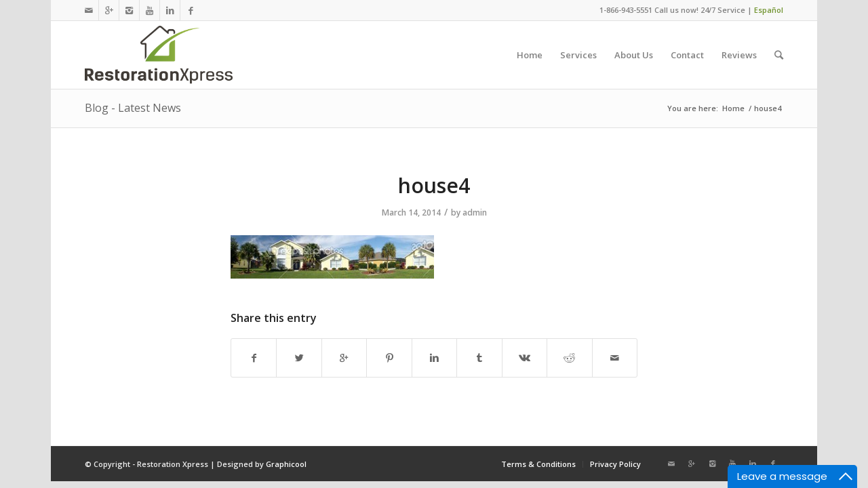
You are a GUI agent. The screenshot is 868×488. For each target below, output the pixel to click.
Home (733, 108)
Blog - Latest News (133, 108)
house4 (434, 185)
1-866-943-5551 (626, 10)
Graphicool (286, 464)
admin (475, 212)
